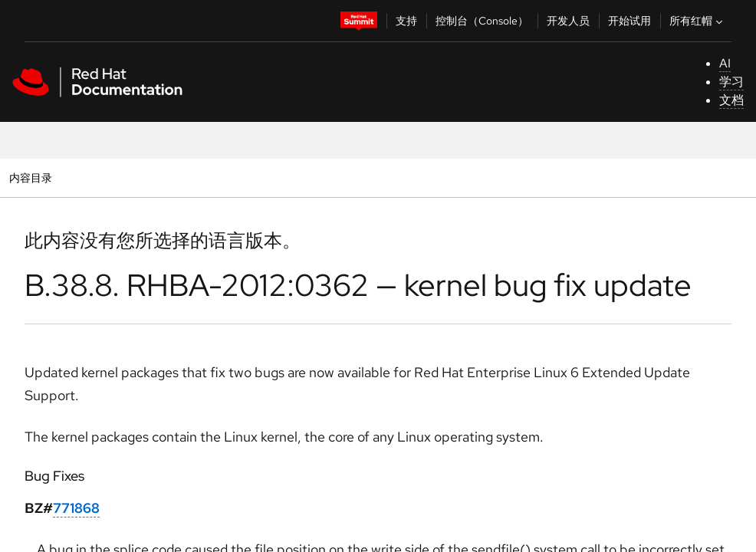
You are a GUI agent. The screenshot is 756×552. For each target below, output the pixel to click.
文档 (731, 100)
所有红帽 (698, 21)
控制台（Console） (482, 21)
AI (725, 63)
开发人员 (568, 21)
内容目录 (30, 177)
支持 (406, 21)
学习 (731, 82)
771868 (76, 508)
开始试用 (629, 21)
